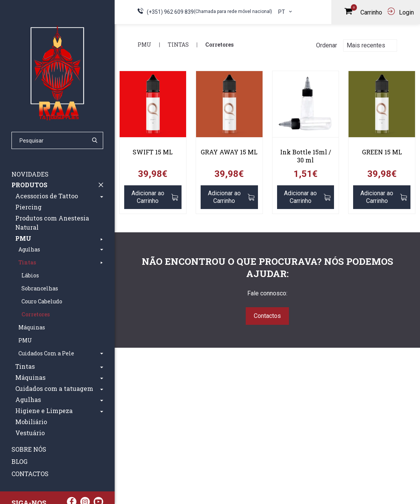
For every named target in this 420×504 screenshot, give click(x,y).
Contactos (30, 474)
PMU (144, 45)
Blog (19, 461)
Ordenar (327, 45)
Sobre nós (29, 449)
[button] (102, 196)
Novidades (30, 174)
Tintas (178, 45)
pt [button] (286, 12)
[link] (153, 107)
